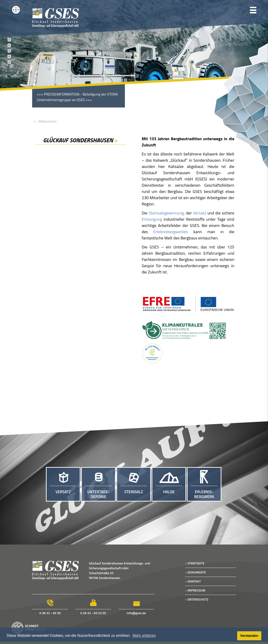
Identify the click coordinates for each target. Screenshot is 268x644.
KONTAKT (193, 581)
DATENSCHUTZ (197, 599)
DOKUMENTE (196, 572)
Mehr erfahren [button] (144, 636)
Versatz (199, 213)
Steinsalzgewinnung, (167, 213)
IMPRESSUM (195, 590)
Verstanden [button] (249, 636)
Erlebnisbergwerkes (171, 232)
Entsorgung (152, 219)
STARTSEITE (195, 563)
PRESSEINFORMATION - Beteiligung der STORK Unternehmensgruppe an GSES (77, 97)
